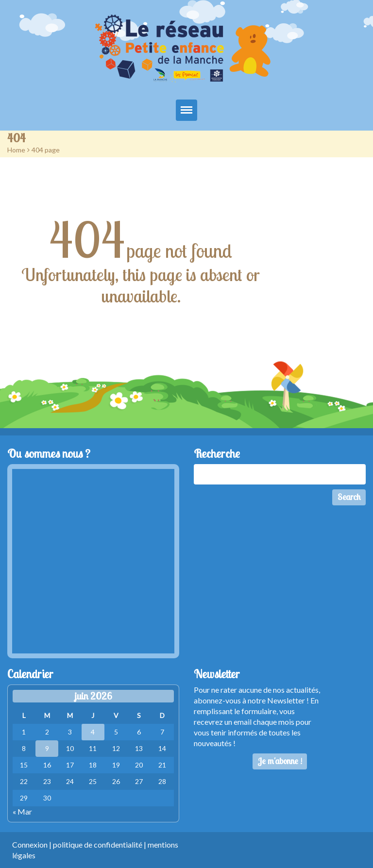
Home (16, 150)
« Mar (22, 811)
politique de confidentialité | (100, 844)
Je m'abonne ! (280, 761)
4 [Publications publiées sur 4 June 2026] (93, 732)
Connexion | (33, 844)
